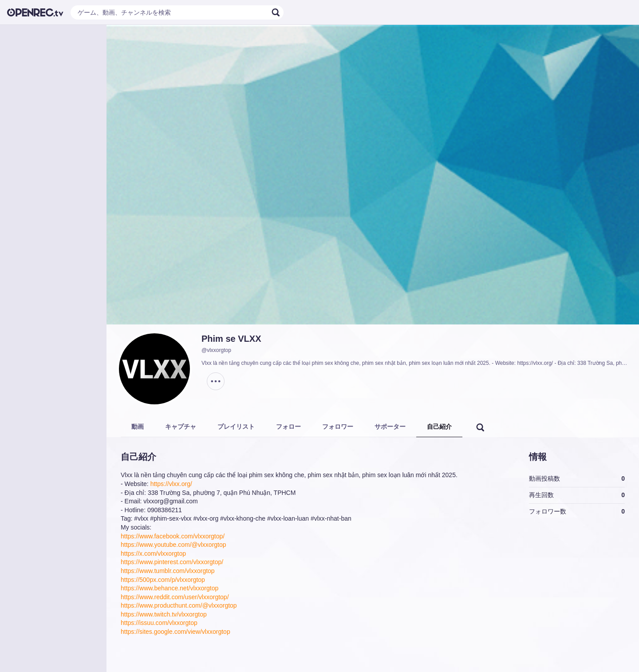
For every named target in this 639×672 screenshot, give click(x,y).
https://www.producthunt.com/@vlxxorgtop (179, 605)
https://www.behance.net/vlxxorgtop (170, 588)
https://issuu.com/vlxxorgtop (159, 623)
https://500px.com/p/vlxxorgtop (163, 580)
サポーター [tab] (390, 427)
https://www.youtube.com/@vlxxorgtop (174, 545)
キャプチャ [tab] (181, 427)
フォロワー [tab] (338, 427)
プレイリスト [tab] (236, 427)
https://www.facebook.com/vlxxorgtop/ (173, 536)
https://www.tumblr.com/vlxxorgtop (168, 571)
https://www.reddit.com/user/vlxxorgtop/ (175, 597)
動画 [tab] (138, 427)
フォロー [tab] (288, 427)
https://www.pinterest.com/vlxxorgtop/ (172, 562)
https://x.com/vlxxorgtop (153, 553)
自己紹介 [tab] (439, 427)
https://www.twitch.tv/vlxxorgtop (164, 614)
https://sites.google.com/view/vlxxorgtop (176, 632)
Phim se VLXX (231, 339)
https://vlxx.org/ (171, 484)
